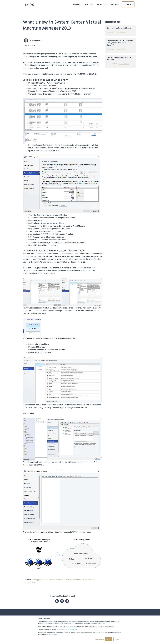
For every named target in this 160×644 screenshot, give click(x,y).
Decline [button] (117, 639)
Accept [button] (109, 639)
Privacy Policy (73, 630)
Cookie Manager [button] (99, 639)
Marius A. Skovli (121, 49)
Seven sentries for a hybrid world (119, 28)
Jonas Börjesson (121, 32)
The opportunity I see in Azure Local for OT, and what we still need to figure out (120, 43)
